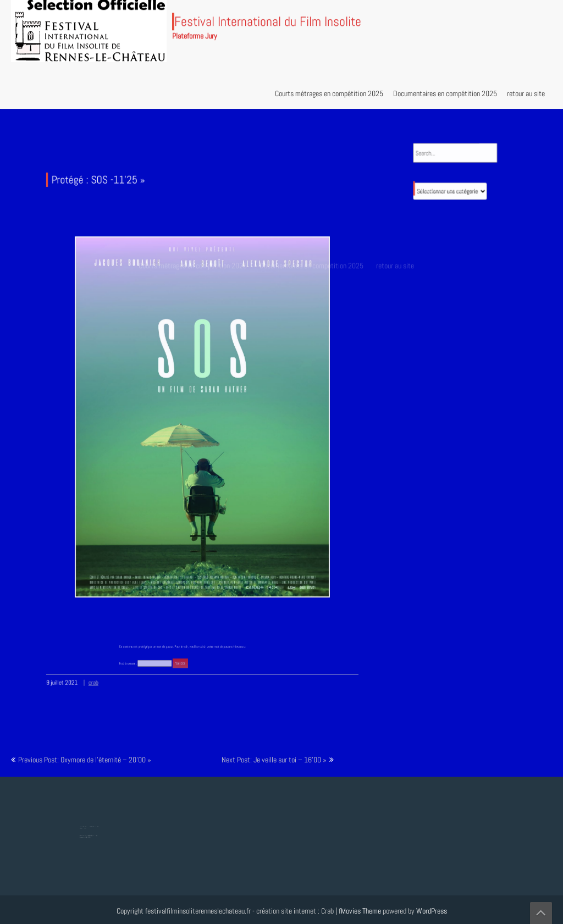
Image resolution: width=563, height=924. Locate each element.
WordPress (432, 911)
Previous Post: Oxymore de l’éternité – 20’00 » (85, 760)
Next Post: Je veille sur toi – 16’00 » (274, 760)
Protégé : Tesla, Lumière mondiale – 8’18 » (90, 835)
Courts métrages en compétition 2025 (329, 93)
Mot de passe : (159, 647)
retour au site (526, 93)
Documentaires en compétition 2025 (445, 93)
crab (101, 668)
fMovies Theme (360, 911)
